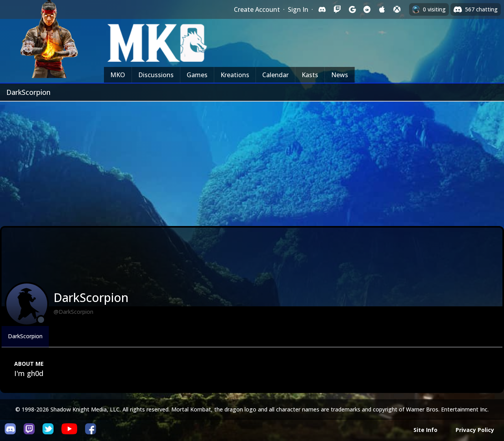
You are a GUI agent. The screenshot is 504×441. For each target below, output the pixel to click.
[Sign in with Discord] (322, 9)
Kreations (235, 75)
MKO (118, 75)
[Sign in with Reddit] (367, 9)
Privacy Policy (475, 430)
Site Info (425, 430)
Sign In (298, 9)
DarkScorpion (25, 336)
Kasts (310, 75)
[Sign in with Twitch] (337, 9)
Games (197, 75)
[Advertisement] (252, 161)
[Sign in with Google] (352, 9)
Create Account (257, 9)
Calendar (275, 75)
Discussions (156, 75)
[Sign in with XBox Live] (397, 9)
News (340, 75)
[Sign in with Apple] (382, 9)
